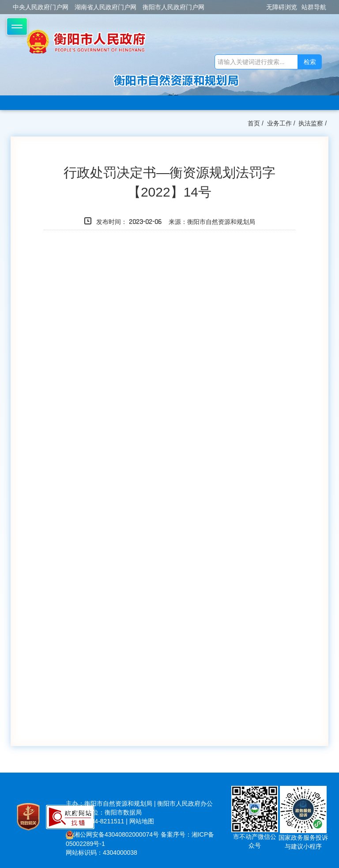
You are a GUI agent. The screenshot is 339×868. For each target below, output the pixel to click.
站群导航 (314, 7)
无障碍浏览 (282, 7)
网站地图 (142, 821)
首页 (254, 123)
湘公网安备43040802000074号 (112, 834)
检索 (310, 62)
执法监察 (311, 123)
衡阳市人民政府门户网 (173, 7)
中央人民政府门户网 (41, 7)
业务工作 (279, 123)
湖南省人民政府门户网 (105, 7)
